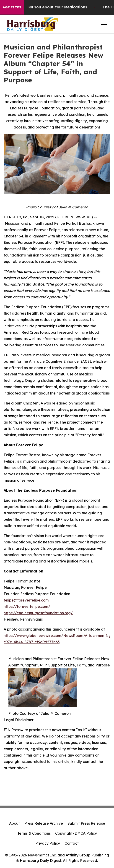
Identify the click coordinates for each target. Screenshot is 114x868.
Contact (72, 843)
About (14, 823)
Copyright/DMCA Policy (76, 833)
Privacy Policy (48, 843)
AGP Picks (12, 7)
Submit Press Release (86, 823)
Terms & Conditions (34, 833)
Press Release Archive (44, 823)
